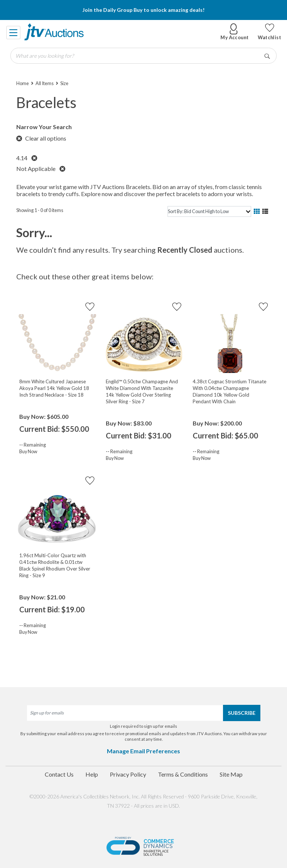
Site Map (231, 774)
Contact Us (59, 774)
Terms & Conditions (183, 774)
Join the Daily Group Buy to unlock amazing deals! (143, 10)
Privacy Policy (128, 774)
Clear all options (41, 138)
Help (92, 774)
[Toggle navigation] (14, 32)
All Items (45, 83)
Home (23, 83)
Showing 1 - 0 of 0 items (40, 210)
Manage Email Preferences (143, 751)
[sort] (209, 211)
